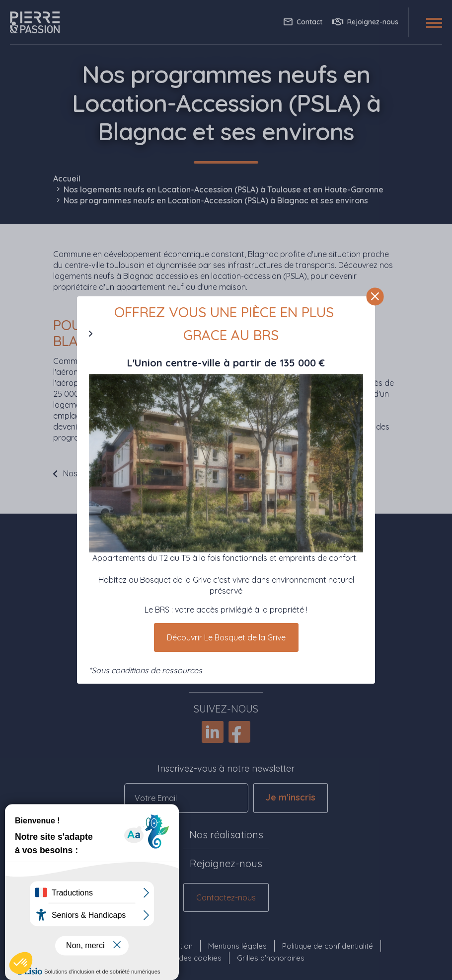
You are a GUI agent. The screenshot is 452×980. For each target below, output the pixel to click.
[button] (21, 963)
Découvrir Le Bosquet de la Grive (226, 637)
